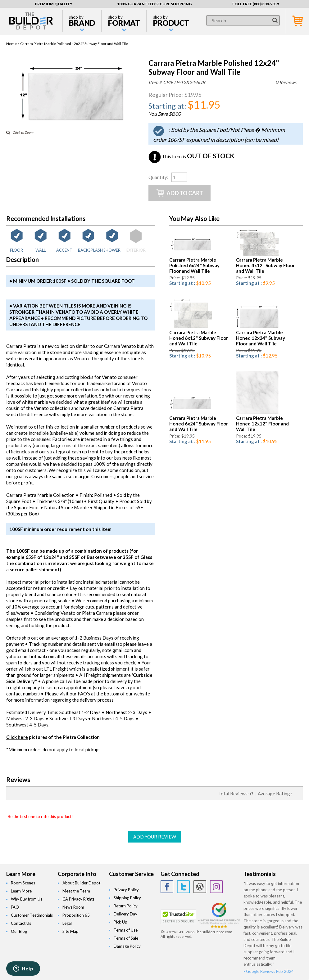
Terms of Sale (126, 938)
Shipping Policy (127, 898)
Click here (17, 737)
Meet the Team (76, 891)
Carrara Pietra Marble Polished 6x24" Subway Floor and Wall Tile (194, 265)
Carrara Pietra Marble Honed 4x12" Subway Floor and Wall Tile (265, 265)
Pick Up (120, 922)
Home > (13, 44)
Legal (67, 923)
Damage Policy (127, 946)
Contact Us (21, 923)
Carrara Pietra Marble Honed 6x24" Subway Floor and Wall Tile (199, 424)
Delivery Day (125, 914)
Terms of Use (126, 930)
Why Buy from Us (27, 899)
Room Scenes (23, 883)
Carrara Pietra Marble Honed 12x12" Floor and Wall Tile (262, 424)
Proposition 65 (76, 915)
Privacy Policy (126, 890)
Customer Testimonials (32, 915)
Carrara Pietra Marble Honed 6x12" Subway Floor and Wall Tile (199, 338)
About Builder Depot (81, 883)
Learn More (21, 891)
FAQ (15, 907)
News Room (73, 907)
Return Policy (126, 906)
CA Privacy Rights (78, 899)
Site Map (70, 931)
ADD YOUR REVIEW (155, 837)
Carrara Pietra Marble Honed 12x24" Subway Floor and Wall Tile (261, 338)
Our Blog (19, 931)
